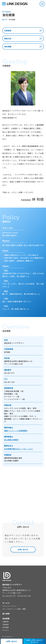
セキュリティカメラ (9, 606)
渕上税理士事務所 (11, 440)
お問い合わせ (23, 549)
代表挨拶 (8, 31)
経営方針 (8, 39)
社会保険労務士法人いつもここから (19, 449)
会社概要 (6, 618)
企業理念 (5, 622)
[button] (42, 4)
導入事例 (6, 614)
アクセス (5, 630)
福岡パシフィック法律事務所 (16, 431)
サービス (6, 603)
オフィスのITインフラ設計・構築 (14, 609)
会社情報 (8, 46)
